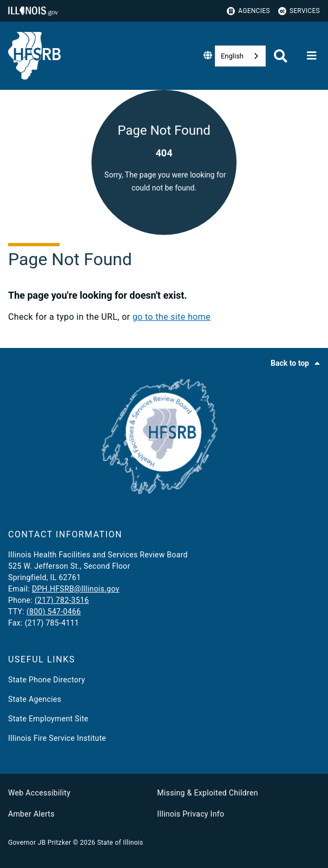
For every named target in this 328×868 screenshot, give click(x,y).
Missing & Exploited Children (207, 793)
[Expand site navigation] (312, 56)
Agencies (248, 11)
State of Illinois (120, 843)
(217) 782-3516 (62, 600)
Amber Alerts (31, 814)
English (232, 56)
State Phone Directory (47, 680)
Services (299, 11)
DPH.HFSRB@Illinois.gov (76, 589)
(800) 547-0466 (54, 611)
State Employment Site (48, 719)
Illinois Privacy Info (191, 814)
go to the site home (172, 317)
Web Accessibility (39, 793)
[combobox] (240, 56)
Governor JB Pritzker (40, 843)
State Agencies (35, 699)
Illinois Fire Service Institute (57, 738)
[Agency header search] (281, 56)
